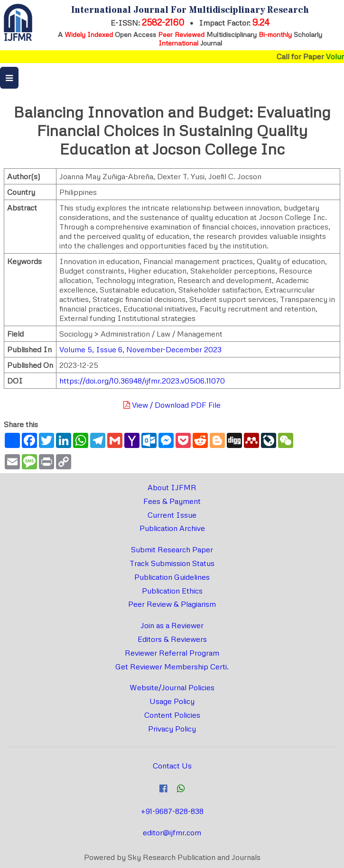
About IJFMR (172, 487)
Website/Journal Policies (172, 687)
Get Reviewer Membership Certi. (172, 667)
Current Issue (172, 515)
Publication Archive (172, 528)
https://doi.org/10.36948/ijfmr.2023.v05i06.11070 (142, 381)
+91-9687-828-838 (172, 811)
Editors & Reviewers (172, 639)
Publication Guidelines (172, 577)
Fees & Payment (172, 501)
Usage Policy (172, 701)
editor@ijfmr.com (172, 832)
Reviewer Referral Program (172, 653)
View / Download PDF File (172, 405)
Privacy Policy (172, 729)
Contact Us (172, 766)
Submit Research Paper (172, 549)
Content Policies (172, 715)
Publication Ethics (172, 591)
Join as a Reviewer (172, 625)
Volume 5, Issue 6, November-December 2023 (140, 349)
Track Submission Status (172, 563)
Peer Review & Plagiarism (172, 604)
